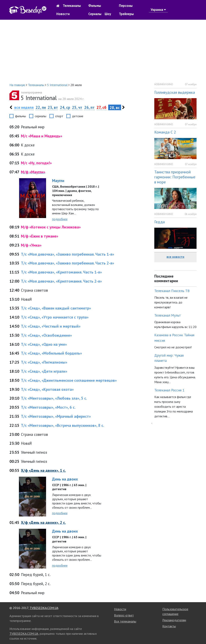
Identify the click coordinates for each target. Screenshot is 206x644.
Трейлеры (126, 14)
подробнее (60, 219)
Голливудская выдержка (175, 92)
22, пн (41, 107)
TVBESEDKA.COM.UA (44, 608)
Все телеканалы (125, 621)
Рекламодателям (174, 620)
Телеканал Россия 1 (169, 390)
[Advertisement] (103, 51)
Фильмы (95, 6)
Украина (158, 10)
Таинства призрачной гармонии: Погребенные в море (175, 177)
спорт (59, 116)
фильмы (21, 116)
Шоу (108, 14)
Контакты (169, 626)
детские (78, 116)
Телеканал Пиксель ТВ (172, 291)
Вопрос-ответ (124, 615)
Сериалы (95, 14)
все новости (175, 257)
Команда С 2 (165, 132)
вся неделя (24, 107)
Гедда (160, 222)
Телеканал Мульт (168, 315)
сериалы (41, 116)
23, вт (53, 107)
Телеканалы (72, 6)
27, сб (101, 107)
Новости (63, 14)
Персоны (126, 6)
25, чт (77, 107)
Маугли (58, 181)
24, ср (65, 107)
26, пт (89, 107)
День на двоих (65, 479)
